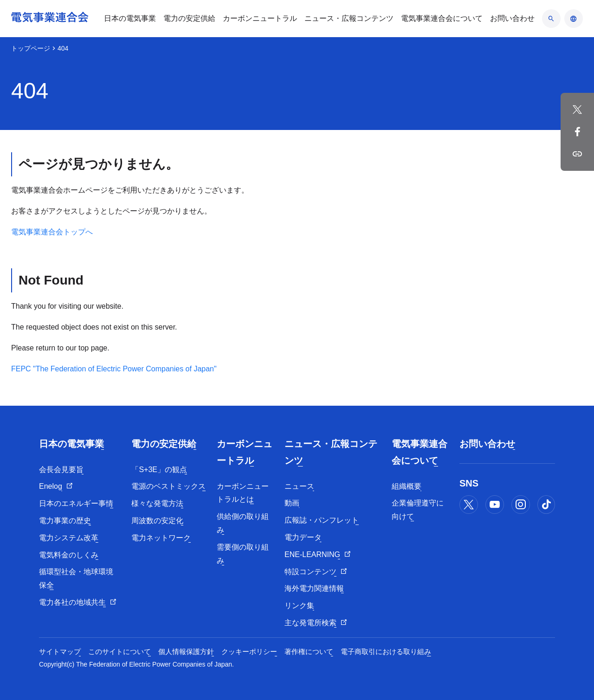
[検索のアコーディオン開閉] (551, 19)
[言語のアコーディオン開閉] (574, 19)
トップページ (31, 48)
